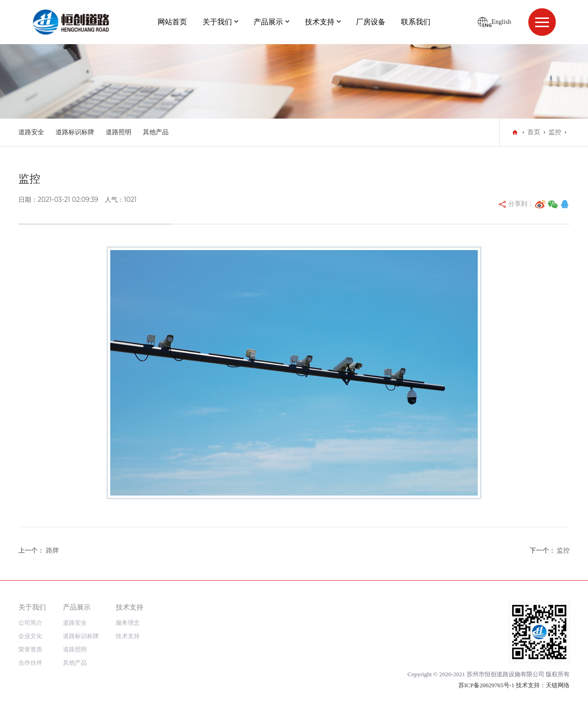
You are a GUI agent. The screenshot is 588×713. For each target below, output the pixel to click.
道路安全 (31, 132)
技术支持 (320, 22)
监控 (555, 132)
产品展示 (268, 22)
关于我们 (217, 22)
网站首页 (172, 22)
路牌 (52, 550)
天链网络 (558, 685)
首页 (534, 132)
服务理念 (128, 623)
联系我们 (416, 22)
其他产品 (156, 132)
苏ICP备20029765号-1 (486, 685)
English (501, 22)
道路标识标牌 (75, 132)
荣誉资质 (30, 649)
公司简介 (30, 623)
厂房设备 (371, 22)
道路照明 (119, 132)
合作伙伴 (30, 663)
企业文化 (30, 636)
